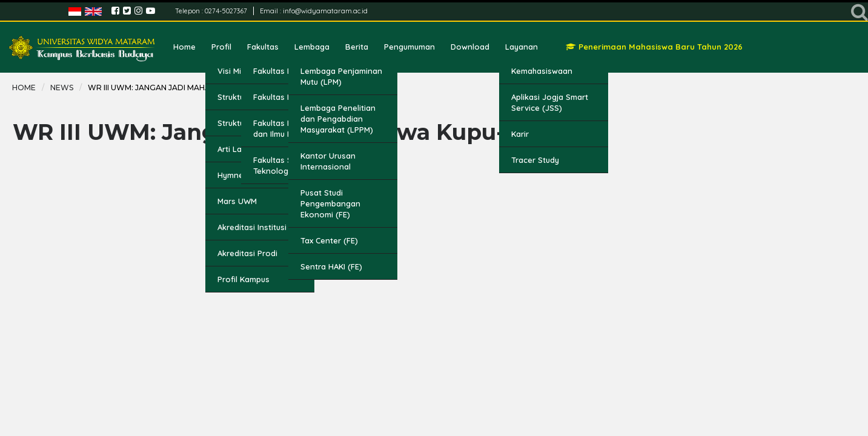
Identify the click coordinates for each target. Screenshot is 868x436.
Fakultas (263, 47)
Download (470, 47)
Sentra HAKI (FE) (331, 266)
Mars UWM (237, 201)
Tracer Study (535, 160)
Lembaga (312, 47)
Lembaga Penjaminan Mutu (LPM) (341, 76)
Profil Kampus (244, 279)
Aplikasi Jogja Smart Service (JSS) (550, 102)
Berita (357, 47)
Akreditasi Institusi (252, 227)
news (62, 88)
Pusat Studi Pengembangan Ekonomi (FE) (330, 203)
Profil (221, 47)
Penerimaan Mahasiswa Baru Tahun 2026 (654, 47)
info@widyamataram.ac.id (325, 11)
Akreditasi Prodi (247, 253)
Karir (520, 134)
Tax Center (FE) (329, 240)
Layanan (522, 47)
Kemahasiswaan (542, 71)
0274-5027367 (227, 11)
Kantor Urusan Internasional (328, 161)
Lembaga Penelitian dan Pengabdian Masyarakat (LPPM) (338, 119)
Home (184, 47)
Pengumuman (409, 47)
